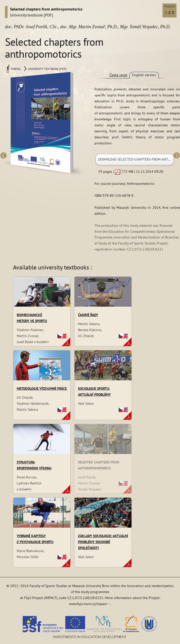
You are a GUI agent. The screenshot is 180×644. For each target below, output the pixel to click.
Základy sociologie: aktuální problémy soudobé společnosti (103, 542)
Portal (16, 69)
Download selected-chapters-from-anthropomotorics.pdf (136, 159)
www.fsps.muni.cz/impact (88, 604)
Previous (4, 156)
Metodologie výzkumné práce (42, 389)
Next (176, 156)
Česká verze (118, 75)
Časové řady (88, 315)
